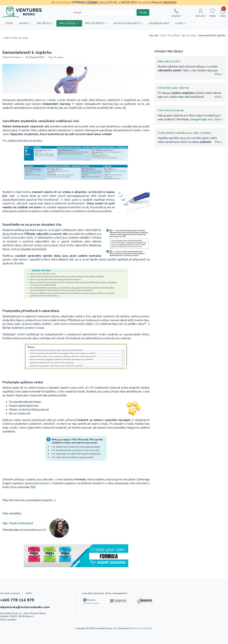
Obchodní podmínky (10, 593)
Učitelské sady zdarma (173, 88)
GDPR (29, 593)
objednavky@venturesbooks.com (25, 607)
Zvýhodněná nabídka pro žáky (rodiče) (184, 133)
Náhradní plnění (169, 61)
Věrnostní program (171, 110)
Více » (219, 74)
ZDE (33, 487)
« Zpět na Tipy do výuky (15, 38)
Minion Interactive (141, 628)
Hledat (143, 12)
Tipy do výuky (56, 57)
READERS (170, 2)
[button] (25, 23)
